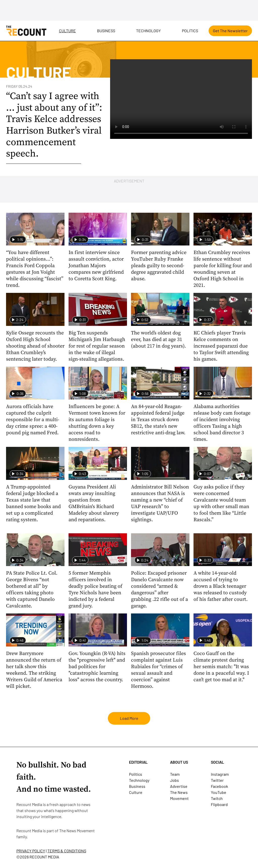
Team (175, 774)
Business (106, 31)
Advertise (179, 786)
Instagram (220, 774)
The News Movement (77, 831)
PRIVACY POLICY (31, 851)
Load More (129, 718)
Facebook (219, 786)
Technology (148, 31)
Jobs (174, 780)
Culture (67, 31)
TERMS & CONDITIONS (67, 851)
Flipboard (219, 804)
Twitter (217, 780)
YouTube (219, 792)
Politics (190, 31)
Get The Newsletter (230, 31)
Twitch (217, 798)
